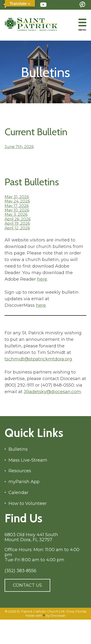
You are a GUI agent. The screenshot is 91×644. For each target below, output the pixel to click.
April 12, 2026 (17, 228)
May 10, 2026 (17, 210)
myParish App (24, 482)
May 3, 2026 (16, 214)
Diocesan (58, 615)
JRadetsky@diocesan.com (52, 392)
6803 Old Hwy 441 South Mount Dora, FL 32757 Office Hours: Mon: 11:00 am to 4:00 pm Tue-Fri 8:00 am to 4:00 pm (42, 547)
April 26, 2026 (18, 219)
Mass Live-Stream (28, 460)
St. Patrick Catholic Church (37, 611)
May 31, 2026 (17, 197)
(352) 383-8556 (21, 571)
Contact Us (27, 585)
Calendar (18, 493)
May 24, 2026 (17, 201)
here (42, 279)
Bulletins (18, 449)
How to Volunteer (28, 504)
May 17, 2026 (17, 206)
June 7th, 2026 (19, 147)
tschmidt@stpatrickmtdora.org (38, 359)
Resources (20, 471)
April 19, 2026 (17, 223)
